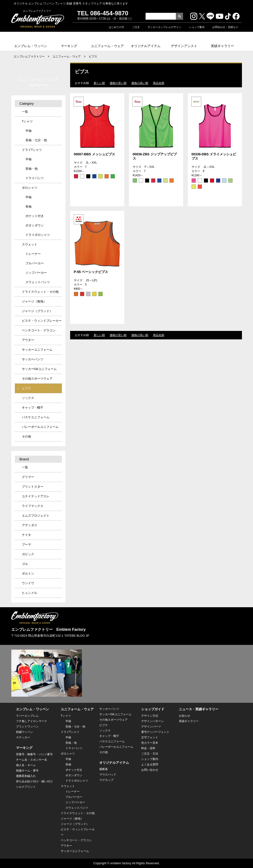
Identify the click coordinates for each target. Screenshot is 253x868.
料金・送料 (148, 748)
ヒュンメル (30, 593)
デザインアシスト (184, 46)
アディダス (30, 525)
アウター (28, 340)
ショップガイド (153, 709)
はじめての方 (116, 27)
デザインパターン (153, 721)
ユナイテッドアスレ (36, 496)
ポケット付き (35, 216)
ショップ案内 (197, 27)
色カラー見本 (150, 743)
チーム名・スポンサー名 (32, 760)
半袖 (28, 131)
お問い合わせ (150, 770)
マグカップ (106, 780)
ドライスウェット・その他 (40, 292)
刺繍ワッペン (24, 732)
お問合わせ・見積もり (225, 27)
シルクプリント (26, 787)
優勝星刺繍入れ (26, 776)
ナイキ (26, 535)
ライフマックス (33, 506)
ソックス (28, 398)
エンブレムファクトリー (29, 56)
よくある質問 (150, 764)
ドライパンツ (35, 178)
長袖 (28, 207)
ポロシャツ (30, 188)
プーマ (26, 545)
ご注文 (136, 27)
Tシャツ (27, 121)
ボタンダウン (35, 225)
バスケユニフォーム (36, 417)
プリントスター (33, 487)
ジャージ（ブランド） (37, 311)
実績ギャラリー (222, 46)
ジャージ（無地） (34, 301)
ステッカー (23, 737)
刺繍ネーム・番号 (27, 771)
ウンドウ (28, 583)
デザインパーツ (151, 727)
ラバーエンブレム (27, 716)
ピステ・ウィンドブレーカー (42, 321)
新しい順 (99, 83)
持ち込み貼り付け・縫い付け (34, 781)
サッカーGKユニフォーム (39, 369)
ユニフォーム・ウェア (107, 46)
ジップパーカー (36, 273)
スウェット (30, 244)
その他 (26, 436)
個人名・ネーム (26, 765)
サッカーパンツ (33, 359)
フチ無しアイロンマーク (32, 721)
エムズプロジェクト (36, 516)
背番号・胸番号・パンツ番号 (34, 754)
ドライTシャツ (32, 150)
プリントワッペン (27, 727)
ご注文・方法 (150, 754)
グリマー (28, 477)
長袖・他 (32, 169)
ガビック (28, 554)
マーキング (69, 46)
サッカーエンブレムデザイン (164, 27)
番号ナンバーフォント (155, 732)
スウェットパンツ (38, 282)
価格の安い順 (118, 83)
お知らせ (185, 716)
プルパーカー (35, 263)
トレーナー (33, 254)
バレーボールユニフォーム (40, 427)
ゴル (25, 564)
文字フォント (150, 737)
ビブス (26, 388)
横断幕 (104, 769)
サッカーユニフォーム (37, 350)
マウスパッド (108, 775)
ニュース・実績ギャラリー (199, 709)
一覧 (25, 112)
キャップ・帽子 (33, 408)
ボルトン (28, 573)
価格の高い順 (140, 83)
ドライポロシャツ (38, 235)
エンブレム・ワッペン (31, 46)
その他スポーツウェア (37, 379)
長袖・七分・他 (36, 140)
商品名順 (159, 83)
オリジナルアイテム (146, 46)
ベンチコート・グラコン (39, 330)
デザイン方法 (150, 716)
